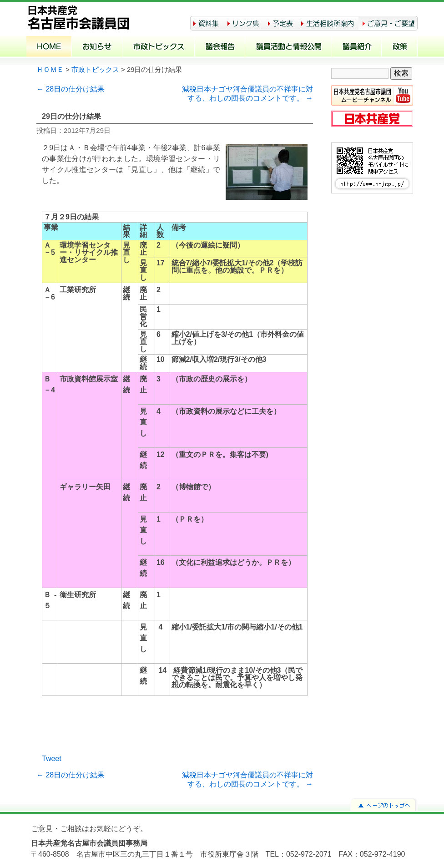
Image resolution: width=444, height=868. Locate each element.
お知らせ (97, 47)
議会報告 (220, 47)
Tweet (52, 759)
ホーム (49, 47)
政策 (400, 47)
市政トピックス (159, 47)
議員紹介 (357, 47)
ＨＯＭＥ (50, 70)
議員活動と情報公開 (289, 47)
